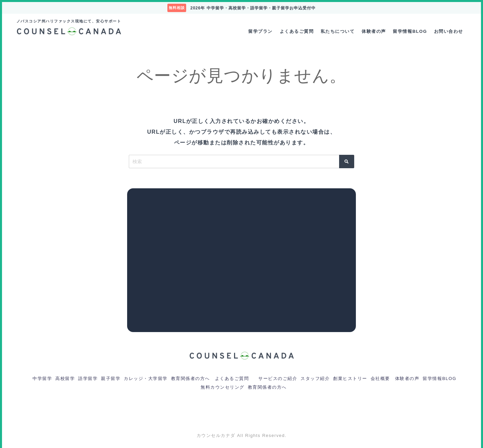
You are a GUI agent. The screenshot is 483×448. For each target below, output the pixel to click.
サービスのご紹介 (278, 378)
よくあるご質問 (297, 31)
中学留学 (42, 378)
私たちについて (338, 31)
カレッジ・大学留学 (146, 378)
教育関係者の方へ (191, 378)
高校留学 (65, 378)
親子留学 (111, 378)
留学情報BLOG (410, 31)
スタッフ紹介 (315, 378)
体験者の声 (374, 31)
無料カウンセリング (223, 387)
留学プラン (260, 31)
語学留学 (88, 378)
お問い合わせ (449, 31)
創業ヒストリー (350, 378)
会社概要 (380, 378)
